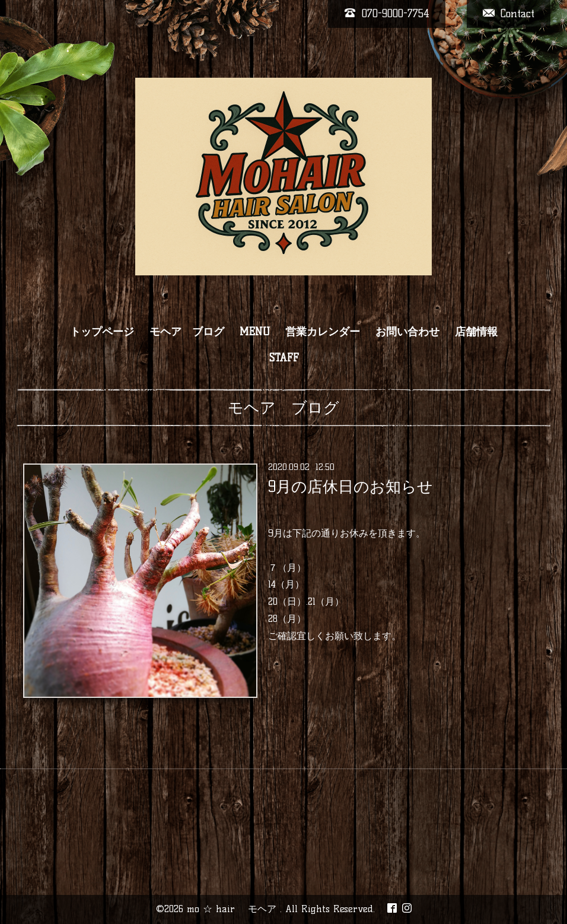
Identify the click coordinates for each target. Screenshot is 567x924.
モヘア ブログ (187, 332)
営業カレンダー (323, 332)
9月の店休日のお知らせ (351, 487)
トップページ (102, 332)
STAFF (284, 358)
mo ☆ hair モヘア (233, 909)
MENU (255, 332)
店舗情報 (476, 332)
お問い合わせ (407, 332)
